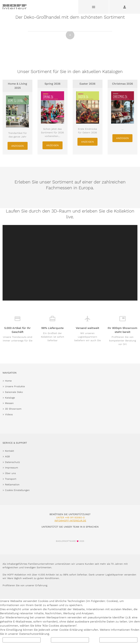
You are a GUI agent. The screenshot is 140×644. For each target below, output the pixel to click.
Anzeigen (18, 146)
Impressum (11, 468)
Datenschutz (12, 462)
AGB (7, 456)
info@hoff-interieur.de (70, 521)
